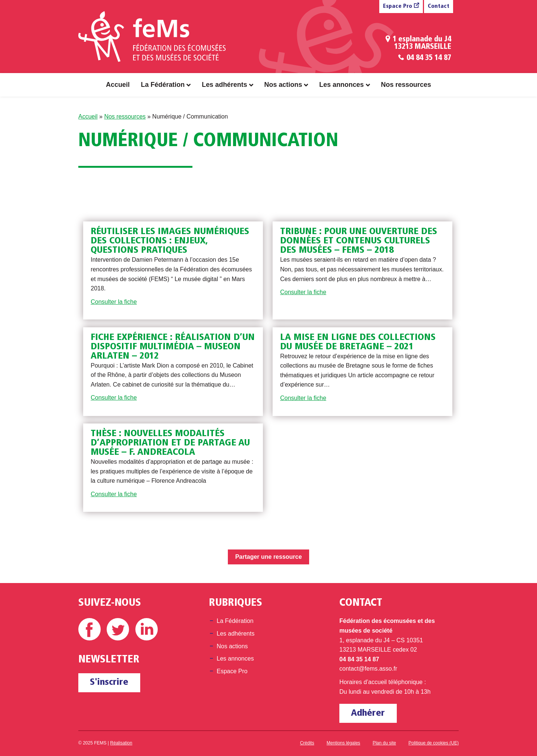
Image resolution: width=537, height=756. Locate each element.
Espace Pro (398, 7)
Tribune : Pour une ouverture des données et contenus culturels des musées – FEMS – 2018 (359, 241)
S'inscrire (109, 682)
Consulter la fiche (114, 302)
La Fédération (163, 85)
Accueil (118, 85)
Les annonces (341, 85)
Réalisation (121, 743)
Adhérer (368, 713)
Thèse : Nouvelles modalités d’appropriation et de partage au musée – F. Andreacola (170, 443)
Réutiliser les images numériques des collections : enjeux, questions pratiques (170, 241)
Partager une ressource (269, 557)
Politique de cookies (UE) (434, 743)
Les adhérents (224, 85)
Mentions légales (343, 743)
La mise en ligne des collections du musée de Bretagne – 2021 (358, 342)
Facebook (89, 629)
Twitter (118, 629)
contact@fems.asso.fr (368, 669)
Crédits (307, 743)
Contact (439, 7)
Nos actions (283, 85)
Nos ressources (406, 85)
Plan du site (384, 743)
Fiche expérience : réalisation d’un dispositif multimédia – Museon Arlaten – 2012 (173, 347)
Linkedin (147, 629)
